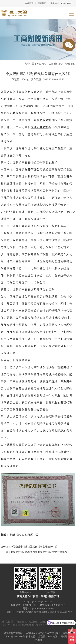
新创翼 (42, 636)
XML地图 (52, 636)
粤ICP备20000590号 (15, 636)
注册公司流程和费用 (23, 625)
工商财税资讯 (56, 64)
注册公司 (44, 622)
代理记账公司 (39, 127)
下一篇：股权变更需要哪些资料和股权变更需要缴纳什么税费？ (35, 552)
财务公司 (45, 120)
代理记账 (33, 622)
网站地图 (65, 636)
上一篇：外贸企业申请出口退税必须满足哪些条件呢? (29, 547)
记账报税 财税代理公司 (24, 535)
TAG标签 (38, 640)
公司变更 (7, 625)
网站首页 (42, 64)
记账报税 (70, 64)
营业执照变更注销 (45, 625)
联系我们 (42, 3)
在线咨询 (29, 3)
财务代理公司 (34, 170)
